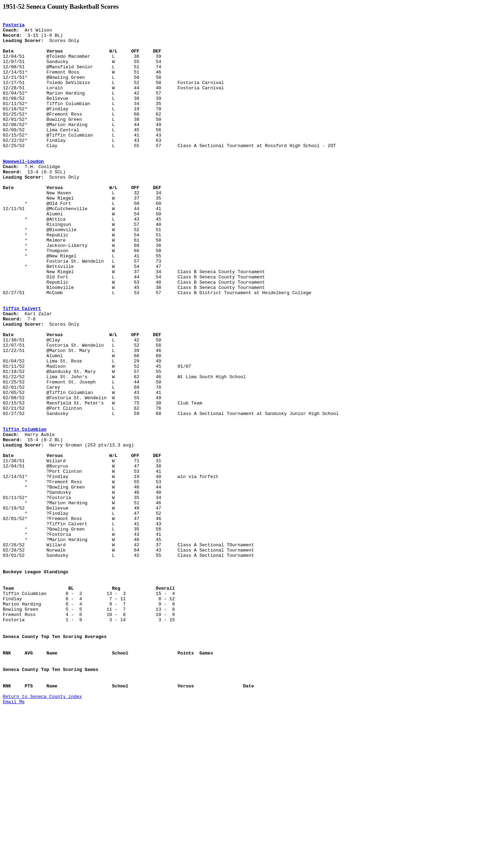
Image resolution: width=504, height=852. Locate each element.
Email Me (14, 832)
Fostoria (14, 27)
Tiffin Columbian (25, 512)
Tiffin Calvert (22, 367)
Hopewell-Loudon (23, 191)
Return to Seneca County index (42, 825)
